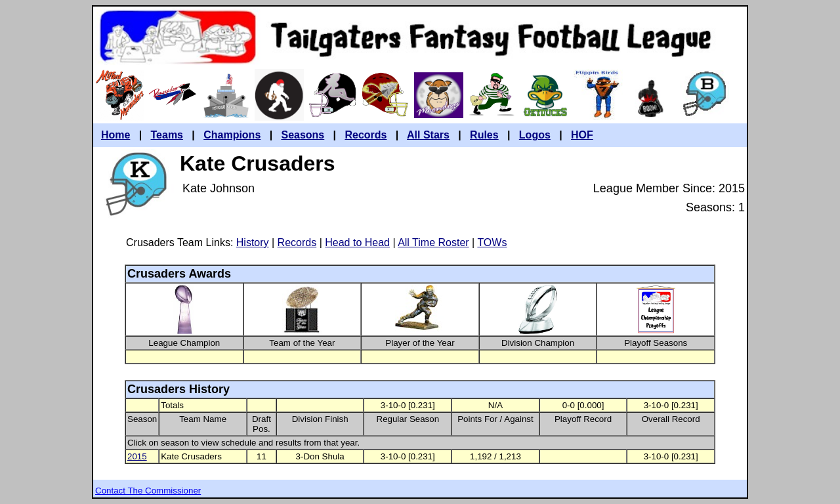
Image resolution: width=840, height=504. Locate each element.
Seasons (303, 135)
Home (115, 135)
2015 (137, 456)
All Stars (428, 135)
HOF (582, 135)
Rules (484, 135)
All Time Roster (433, 242)
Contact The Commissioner (148, 491)
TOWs (492, 242)
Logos (535, 135)
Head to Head (357, 242)
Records (366, 135)
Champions (232, 135)
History (253, 242)
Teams (167, 135)
